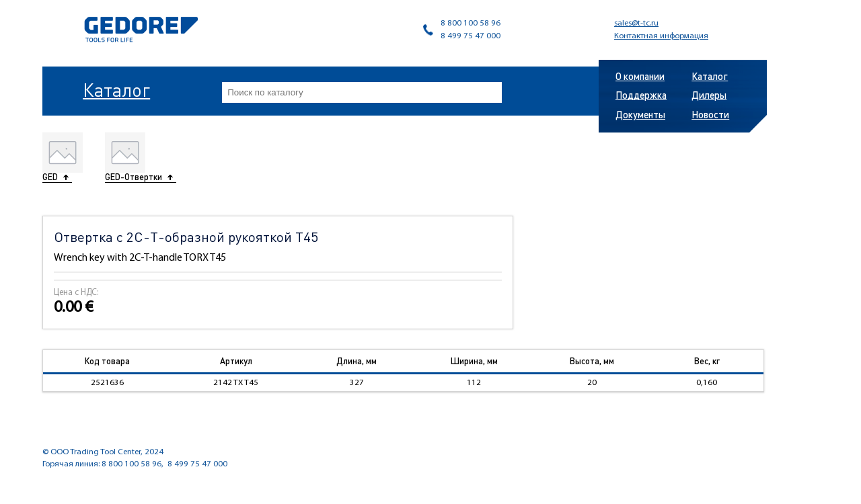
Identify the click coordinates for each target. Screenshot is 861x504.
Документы (640, 114)
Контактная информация (661, 36)
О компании (640, 76)
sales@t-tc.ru (636, 23)
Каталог (116, 89)
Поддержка (641, 95)
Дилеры (709, 95)
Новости (710, 114)
